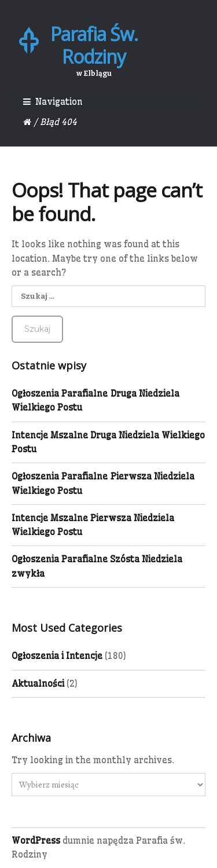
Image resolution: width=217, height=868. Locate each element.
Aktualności (38, 684)
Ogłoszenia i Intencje (57, 656)
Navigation (59, 102)
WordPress (36, 840)
